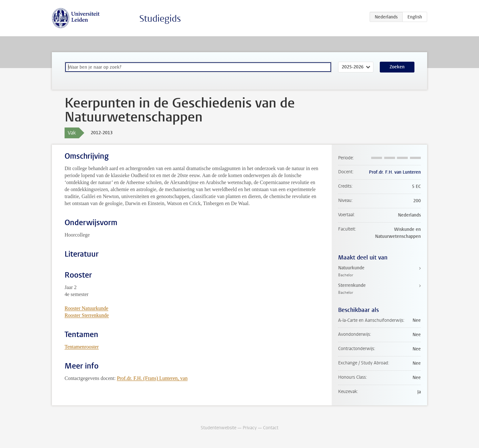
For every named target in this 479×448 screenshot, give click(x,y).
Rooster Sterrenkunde (87, 315)
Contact (271, 428)
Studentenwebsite (219, 428)
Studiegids (160, 19)
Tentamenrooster (82, 347)
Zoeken (397, 67)
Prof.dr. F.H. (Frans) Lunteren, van (152, 378)
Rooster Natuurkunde (86, 308)
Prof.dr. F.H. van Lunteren (395, 172)
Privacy (250, 428)
